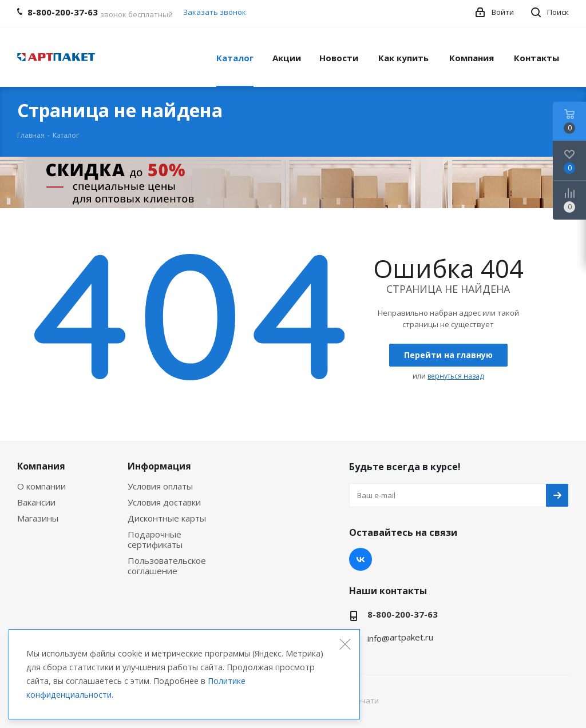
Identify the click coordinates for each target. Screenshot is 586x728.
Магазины (38, 518)
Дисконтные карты (167, 518)
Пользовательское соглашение (167, 566)
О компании (41, 486)
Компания (41, 466)
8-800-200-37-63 (403, 614)
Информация (159, 466)
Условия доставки (164, 502)
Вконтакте (361, 559)
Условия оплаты (160, 486)
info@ (379, 638)
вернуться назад (456, 376)
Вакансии (36, 502)
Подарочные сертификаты (155, 539)
